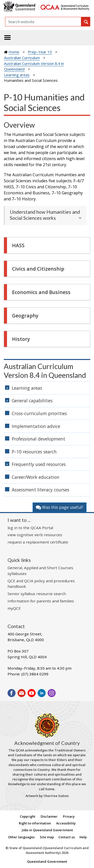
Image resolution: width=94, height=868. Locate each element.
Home (14, 52)
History (21, 339)
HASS (18, 245)
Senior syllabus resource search (37, 594)
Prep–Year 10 (40, 52)
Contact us (67, 837)
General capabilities (32, 401)
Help (83, 837)
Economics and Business (41, 292)
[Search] (43, 22)
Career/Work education (36, 477)
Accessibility (66, 823)
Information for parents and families (41, 601)
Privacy (69, 816)
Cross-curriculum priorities (39, 413)
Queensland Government (47, 861)
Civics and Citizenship (38, 269)
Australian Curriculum (22, 58)
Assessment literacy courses (40, 490)
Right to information (35, 823)
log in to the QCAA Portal (30, 528)
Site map (47, 837)
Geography (25, 316)
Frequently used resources (39, 464)
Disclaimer (49, 816)
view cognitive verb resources (35, 535)
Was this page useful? (60, 507)
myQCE (14, 608)
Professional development (38, 439)
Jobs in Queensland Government (47, 830)
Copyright (28, 816)
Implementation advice (36, 426)
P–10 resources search (34, 452)
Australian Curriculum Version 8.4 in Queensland (45, 371)
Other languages (21, 837)
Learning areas (17, 75)
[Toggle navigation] (8, 38)
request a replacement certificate (38, 542)
